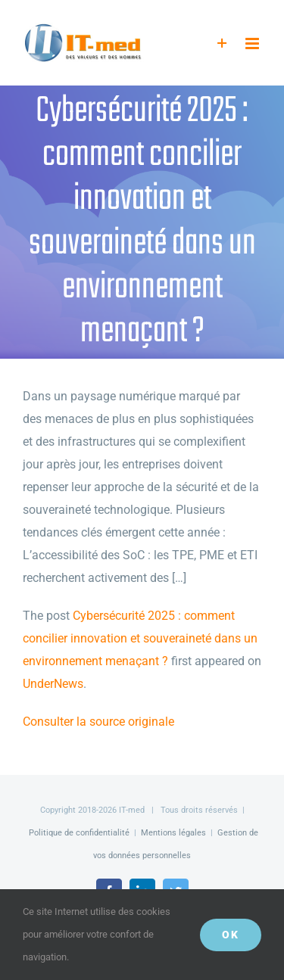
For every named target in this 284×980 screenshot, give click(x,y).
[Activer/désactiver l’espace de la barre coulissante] (222, 44)
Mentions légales (173, 833)
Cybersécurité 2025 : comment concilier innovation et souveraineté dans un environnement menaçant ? (140, 638)
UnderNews (53, 684)
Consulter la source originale (98, 722)
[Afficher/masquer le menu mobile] (253, 44)
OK (231, 935)
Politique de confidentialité (79, 833)
